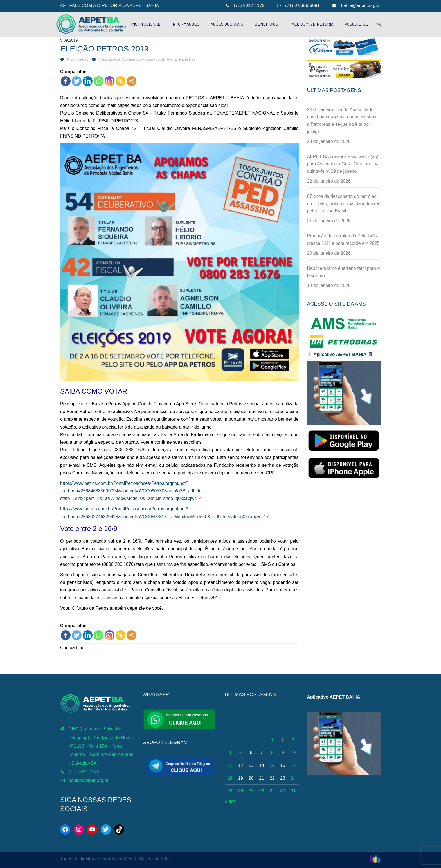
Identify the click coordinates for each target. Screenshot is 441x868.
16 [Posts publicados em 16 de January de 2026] (283, 765)
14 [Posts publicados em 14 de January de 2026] (262, 765)
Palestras (187, 59)
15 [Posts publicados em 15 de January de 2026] (272, 765)
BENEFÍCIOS (266, 24)
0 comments (78, 59)
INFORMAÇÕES (185, 24)
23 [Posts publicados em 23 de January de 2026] (283, 778)
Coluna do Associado (141, 59)
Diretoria (169, 59)
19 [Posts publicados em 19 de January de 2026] (240, 778)
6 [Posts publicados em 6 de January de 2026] (251, 753)
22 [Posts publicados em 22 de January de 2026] (272, 778)
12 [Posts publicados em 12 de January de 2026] (240, 765)
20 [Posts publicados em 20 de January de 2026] (251, 778)
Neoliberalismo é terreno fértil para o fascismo (344, 272)
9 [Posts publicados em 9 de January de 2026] (283, 753)
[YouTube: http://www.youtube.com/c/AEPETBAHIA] (92, 829)
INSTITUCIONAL (146, 24)
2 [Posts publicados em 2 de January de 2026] (283, 740)
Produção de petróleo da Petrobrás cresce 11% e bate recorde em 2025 (343, 240)
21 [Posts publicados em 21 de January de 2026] (262, 778)
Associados (111, 59)
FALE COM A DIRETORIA (311, 24)
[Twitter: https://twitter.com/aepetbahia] (106, 829)
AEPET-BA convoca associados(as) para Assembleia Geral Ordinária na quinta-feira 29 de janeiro (343, 164)
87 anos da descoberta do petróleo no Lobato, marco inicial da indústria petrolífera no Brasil (343, 204)
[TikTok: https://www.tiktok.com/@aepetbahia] (119, 829)
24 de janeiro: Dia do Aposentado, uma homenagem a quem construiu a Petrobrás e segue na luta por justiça (343, 121)
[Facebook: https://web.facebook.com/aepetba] (65, 829)
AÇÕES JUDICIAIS (227, 24)
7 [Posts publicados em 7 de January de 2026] (262, 753)
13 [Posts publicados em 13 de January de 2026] (251, 765)
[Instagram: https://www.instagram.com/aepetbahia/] (79, 829)
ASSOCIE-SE (356, 24)
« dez (230, 801)
